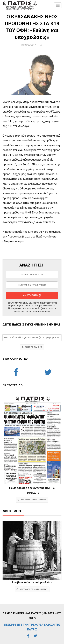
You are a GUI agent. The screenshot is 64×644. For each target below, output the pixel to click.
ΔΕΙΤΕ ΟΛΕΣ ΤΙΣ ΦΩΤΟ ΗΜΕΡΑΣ (32, 589)
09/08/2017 (30, 45)
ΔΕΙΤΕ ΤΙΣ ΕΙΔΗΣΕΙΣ (32, 347)
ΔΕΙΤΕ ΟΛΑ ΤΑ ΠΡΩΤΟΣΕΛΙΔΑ (32, 500)
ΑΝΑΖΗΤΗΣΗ (32, 295)
